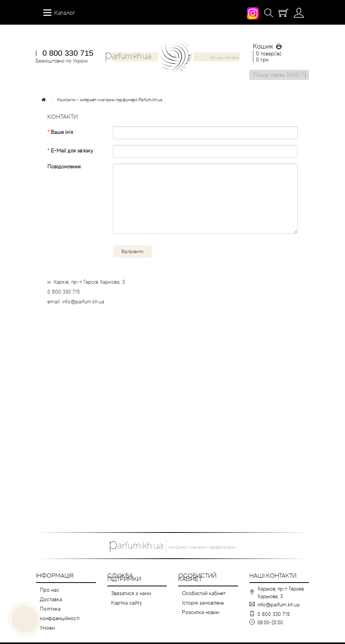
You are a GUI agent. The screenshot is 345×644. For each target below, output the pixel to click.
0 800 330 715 (68, 53)
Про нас (49, 590)
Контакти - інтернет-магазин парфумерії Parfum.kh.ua (110, 100)
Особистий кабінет (204, 593)
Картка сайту (126, 603)
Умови (47, 628)
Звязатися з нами (131, 593)
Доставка (51, 599)
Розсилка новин (201, 612)
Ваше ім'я (62, 132)
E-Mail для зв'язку (72, 151)
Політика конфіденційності (60, 613)
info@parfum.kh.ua (278, 605)
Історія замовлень (203, 603)
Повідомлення (64, 166)
